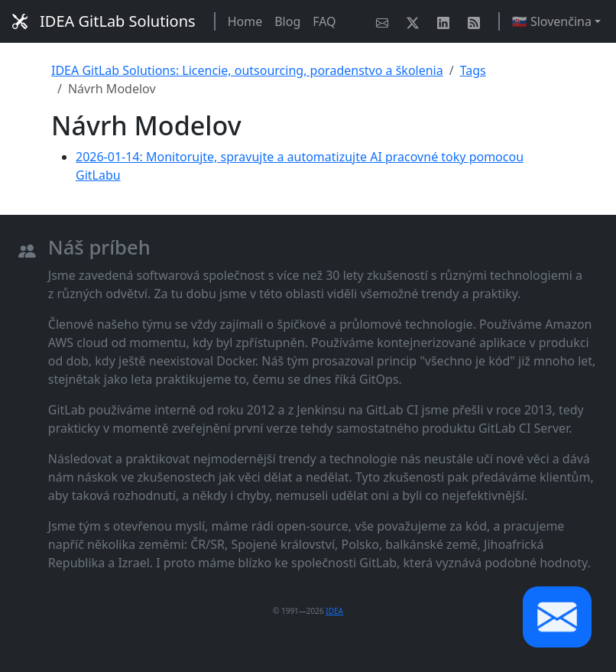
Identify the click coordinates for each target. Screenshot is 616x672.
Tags (473, 70)
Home (245, 21)
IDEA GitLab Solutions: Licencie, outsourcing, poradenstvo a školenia (247, 70)
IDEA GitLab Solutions (104, 21)
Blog (287, 21)
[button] (557, 617)
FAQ (324, 21)
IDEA (334, 611)
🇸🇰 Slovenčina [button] (552, 21)
